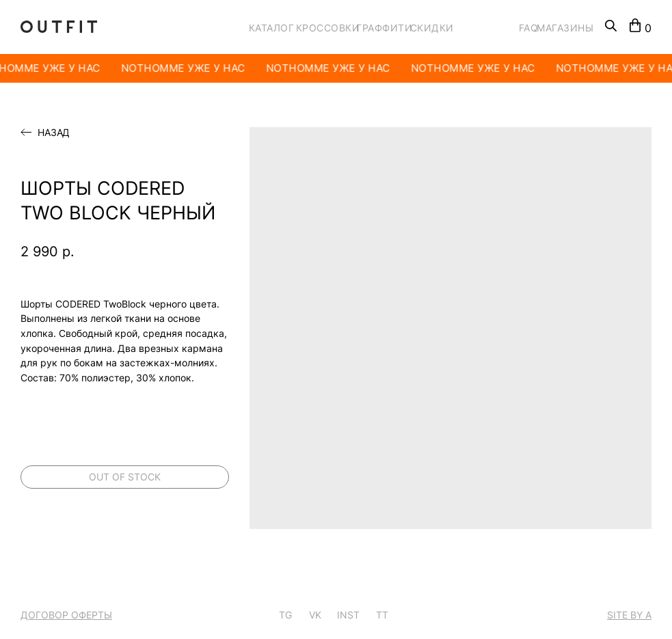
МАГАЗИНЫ (565, 28)
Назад (54, 133)
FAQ (529, 28)
